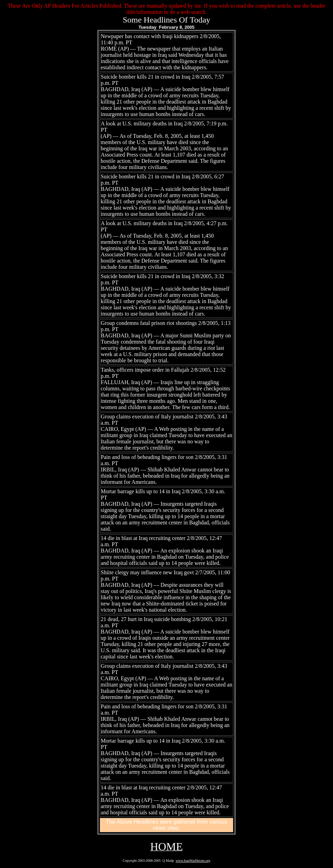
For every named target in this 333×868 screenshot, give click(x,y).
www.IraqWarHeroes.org (193, 861)
